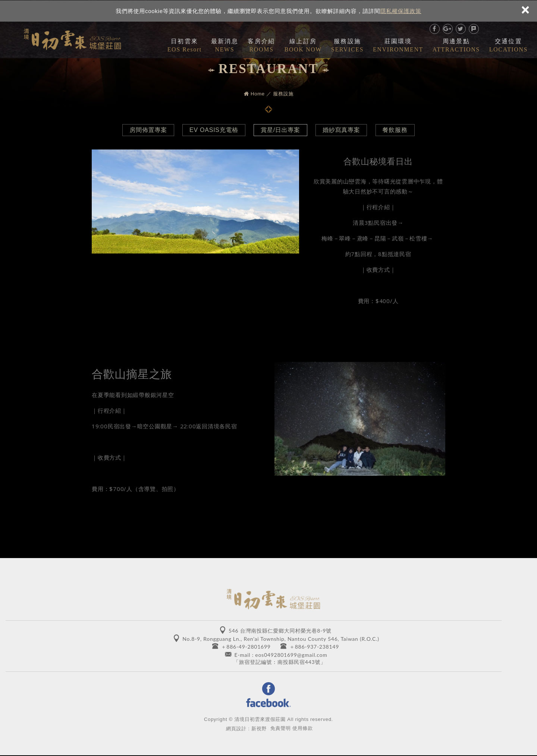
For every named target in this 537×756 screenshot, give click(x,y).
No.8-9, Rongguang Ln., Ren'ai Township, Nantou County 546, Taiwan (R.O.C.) (281, 639)
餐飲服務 (397, 130)
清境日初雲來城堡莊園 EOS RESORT (72, 38)
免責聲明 (281, 729)
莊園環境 (398, 46)
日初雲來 (185, 46)
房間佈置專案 (146, 130)
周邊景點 (456, 46)
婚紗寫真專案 (343, 130)
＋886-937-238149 (314, 647)
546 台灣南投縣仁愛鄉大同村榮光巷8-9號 (280, 631)
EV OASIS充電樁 (213, 130)
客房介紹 (261, 46)
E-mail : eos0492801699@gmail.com (281, 655)
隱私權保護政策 (401, 11)
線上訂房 (303, 46)
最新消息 (225, 46)
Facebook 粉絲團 (268, 695)
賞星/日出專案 (280, 130)
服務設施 (347, 46)
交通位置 (508, 46)
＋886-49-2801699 (246, 647)
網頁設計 (236, 729)
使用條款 (303, 729)
